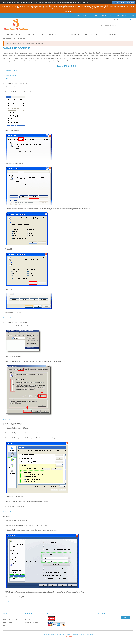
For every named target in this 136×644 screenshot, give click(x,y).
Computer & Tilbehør (34, 34)
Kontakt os (7, 617)
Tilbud (125, 34)
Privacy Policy (8, 622)
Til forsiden (8, 39)
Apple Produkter (13, 34)
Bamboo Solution (68, 636)
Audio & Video (111, 34)
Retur (5, 625)
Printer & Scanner (92, 34)
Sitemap (28, 617)
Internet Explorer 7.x (13, 70)
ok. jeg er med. (120, 2)
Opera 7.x (9, 78)
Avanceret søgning (32, 622)
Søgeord (28, 620)
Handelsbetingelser (11, 620)
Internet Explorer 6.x (13, 73)
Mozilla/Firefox (11, 76)
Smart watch (54, 34)
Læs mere (130, 2)
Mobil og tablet (72, 34)
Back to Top (7, 317)
